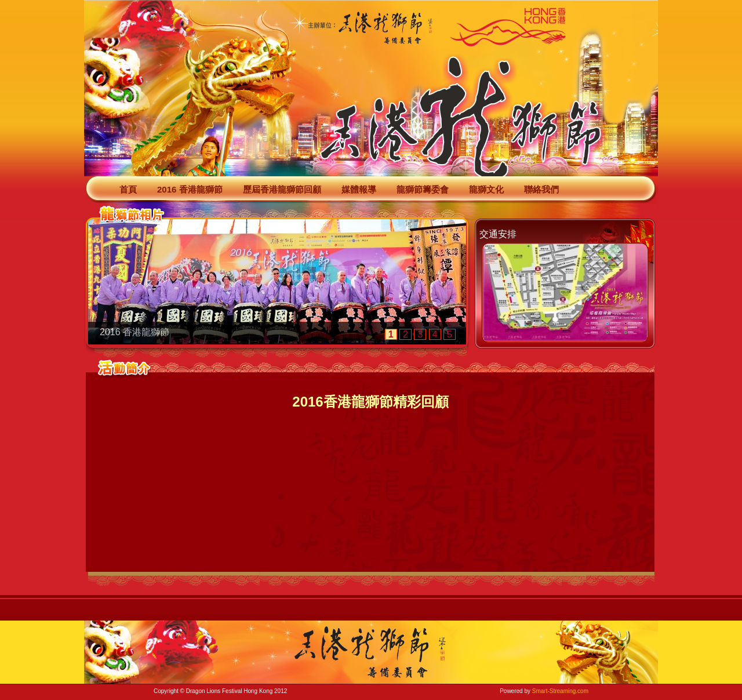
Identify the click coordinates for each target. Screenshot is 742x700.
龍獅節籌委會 (423, 189)
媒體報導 (359, 189)
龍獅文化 (486, 189)
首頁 (128, 189)
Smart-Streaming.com (560, 691)
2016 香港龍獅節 (190, 189)
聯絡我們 (541, 189)
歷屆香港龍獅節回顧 (282, 189)
